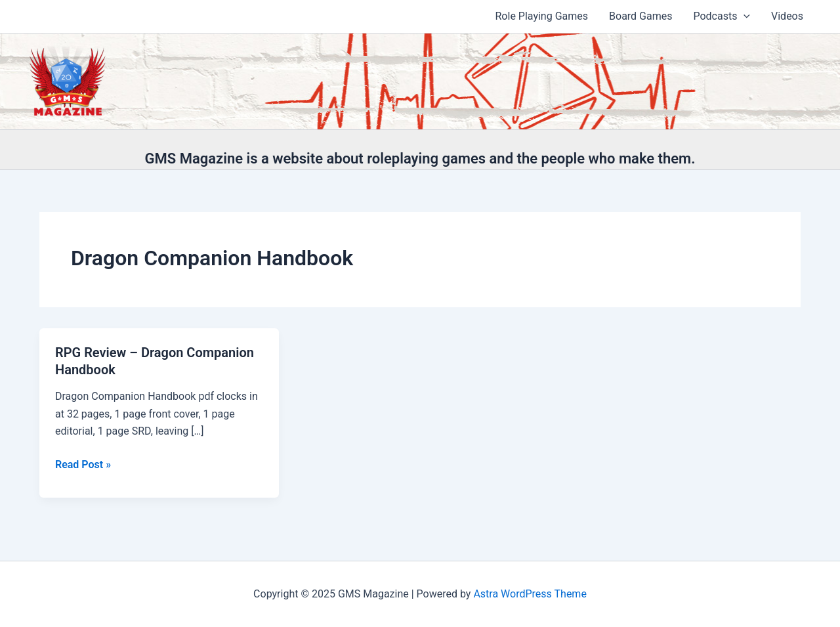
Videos (787, 16)
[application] (744, 16)
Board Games (640, 16)
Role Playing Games (542, 16)
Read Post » (83, 465)
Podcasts (722, 16)
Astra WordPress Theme (530, 594)
